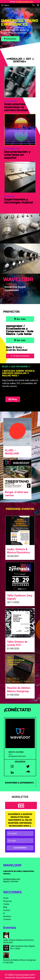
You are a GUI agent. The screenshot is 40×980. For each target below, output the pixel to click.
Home (6, 898)
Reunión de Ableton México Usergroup (19, 689)
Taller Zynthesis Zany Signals (22, 946)
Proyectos (7, 901)
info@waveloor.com (25, 2)
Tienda (6, 904)
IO (4, 913)
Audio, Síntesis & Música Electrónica (18, 551)
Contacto (7, 919)
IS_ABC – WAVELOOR (12, 452)
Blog (5, 907)
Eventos (7, 910)
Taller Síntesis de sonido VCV (17, 643)
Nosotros (7, 916)
